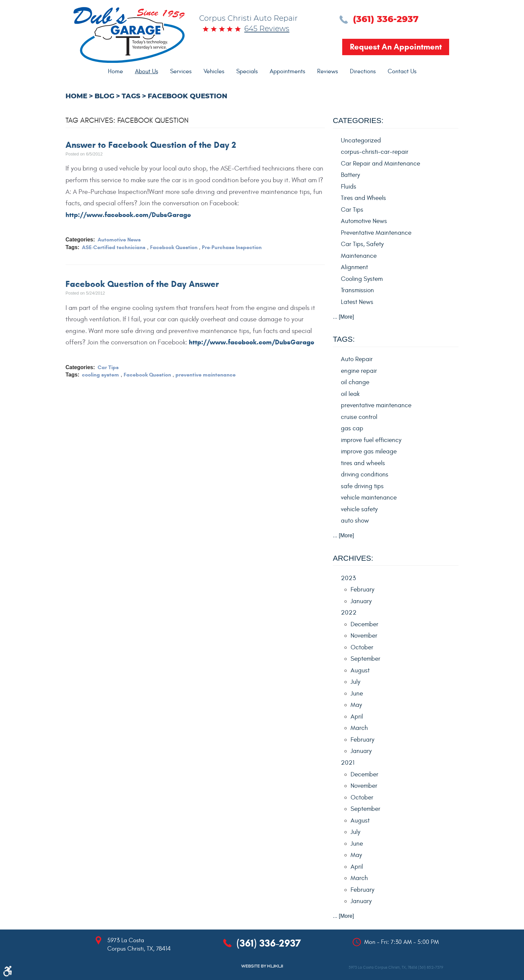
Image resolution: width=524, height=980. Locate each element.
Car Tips (108, 367)
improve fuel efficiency (371, 440)
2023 (348, 578)
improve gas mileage (369, 451)
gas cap (352, 428)
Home (115, 71)
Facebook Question (187, 96)
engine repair (359, 371)
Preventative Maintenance (376, 233)
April (357, 717)
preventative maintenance (376, 405)
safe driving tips (362, 486)
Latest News (357, 302)
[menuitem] (115, 72)
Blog (104, 96)
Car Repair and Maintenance (380, 164)
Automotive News (119, 240)
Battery (350, 175)
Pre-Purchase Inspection (232, 247)
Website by (262, 966)
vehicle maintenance (369, 498)
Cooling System (362, 279)
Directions (363, 71)
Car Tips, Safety (362, 244)
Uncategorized (361, 140)
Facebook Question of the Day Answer (142, 284)
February (362, 589)
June (357, 693)
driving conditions (365, 474)
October (362, 647)
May (356, 705)
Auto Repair (357, 359)
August (360, 670)
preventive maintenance (206, 375)
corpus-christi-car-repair (375, 152)
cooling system (100, 375)
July (355, 682)
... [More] (343, 317)
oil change (355, 382)
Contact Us (402, 71)
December (364, 624)
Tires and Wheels (363, 198)
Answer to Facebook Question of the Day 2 (151, 145)
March (359, 728)
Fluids (349, 187)
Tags (131, 96)
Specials (247, 71)
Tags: (344, 339)
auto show (355, 521)
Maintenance (359, 256)
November (364, 636)
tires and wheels (363, 463)
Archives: (353, 558)
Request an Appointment (396, 47)
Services (181, 71)
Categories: (358, 121)
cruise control (359, 417)
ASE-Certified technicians (114, 247)
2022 (349, 613)
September (365, 659)
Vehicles (214, 71)
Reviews (327, 71)
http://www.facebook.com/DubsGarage (128, 215)
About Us (147, 71)
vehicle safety (359, 509)
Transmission (357, 290)
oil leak (350, 394)
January (361, 601)
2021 (348, 763)
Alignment (354, 267)
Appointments (287, 71)
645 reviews (267, 29)
